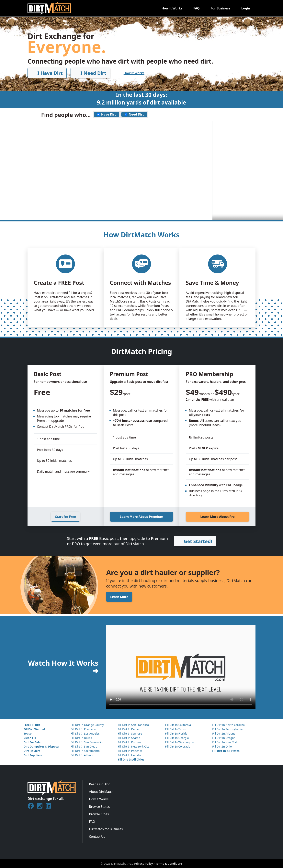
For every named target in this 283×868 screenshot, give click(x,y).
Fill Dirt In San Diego (84, 746)
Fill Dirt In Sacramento (85, 751)
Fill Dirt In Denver (129, 729)
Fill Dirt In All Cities (131, 759)
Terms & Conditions (169, 863)
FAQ (197, 8)
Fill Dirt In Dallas (81, 738)
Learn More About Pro (217, 517)
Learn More (119, 597)
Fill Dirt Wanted (34, 729)
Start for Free (65, 517)
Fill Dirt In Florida (176, 733)
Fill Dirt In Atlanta (82, 755)
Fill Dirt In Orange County (87, 725)
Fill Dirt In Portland (130, 742)
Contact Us (97, 837)
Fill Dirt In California (178, 725)
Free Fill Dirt (32, 725)
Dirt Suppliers (33, 755)
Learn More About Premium (142, 517)
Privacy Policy (144, 863)
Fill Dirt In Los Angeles (85, 733)
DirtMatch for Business (106, 829)
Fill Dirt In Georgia (177, 738)
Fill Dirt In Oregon (224, 738)
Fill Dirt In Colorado (178, 746)
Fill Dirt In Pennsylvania (227, 729)
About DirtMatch (101, 792)
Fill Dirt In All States (226, 751)
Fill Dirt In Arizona (224, 733)
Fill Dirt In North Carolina (228, 725)
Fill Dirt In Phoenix (130, 751)
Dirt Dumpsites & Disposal (42, 746)
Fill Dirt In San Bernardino (87, 742)
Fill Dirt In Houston (130, 755)
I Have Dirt (47, 73)
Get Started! (195, 541)
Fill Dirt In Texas (175, 729)
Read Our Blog (100, 784)
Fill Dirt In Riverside (83, 729)
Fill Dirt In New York (225, 742)
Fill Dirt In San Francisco (133, 725)
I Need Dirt (90, 73)
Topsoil (28, 733)
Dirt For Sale (32, 742)
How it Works (172, 8)
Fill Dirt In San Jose (130, 733)
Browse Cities (99, 814)
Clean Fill (30, 738)
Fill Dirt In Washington (180, 742)
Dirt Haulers (32, 751)
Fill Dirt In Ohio (222, 746)
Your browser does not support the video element (181, 667)
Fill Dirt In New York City (133, 746)
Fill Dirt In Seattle (129, 738)
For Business (221, 8)
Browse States (99, 807)
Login (246, 8)
